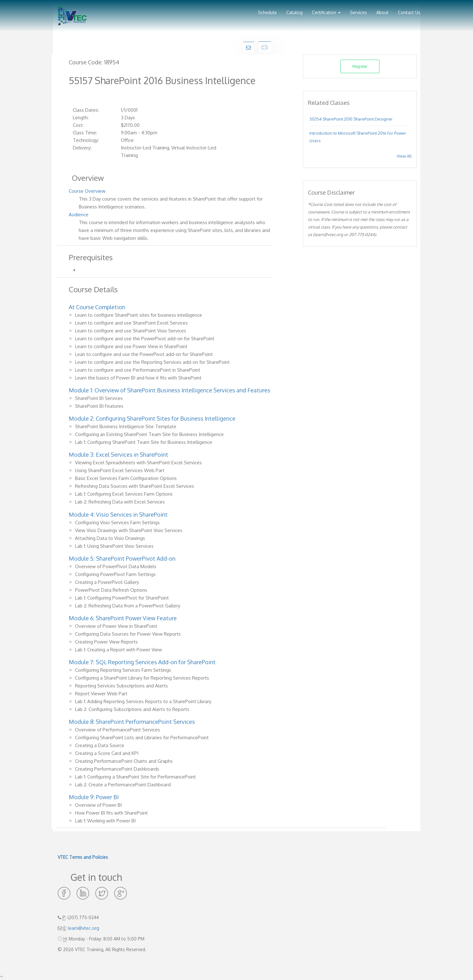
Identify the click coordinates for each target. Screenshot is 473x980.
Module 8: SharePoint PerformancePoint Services (132, 722)
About (382, 12)
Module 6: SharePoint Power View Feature (123, 618)
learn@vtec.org (83, 928)
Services (358, 12)
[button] (326, 10)
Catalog (294, 12)
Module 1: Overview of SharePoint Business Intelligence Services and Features (169, 390)
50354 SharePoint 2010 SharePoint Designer (351, 119)
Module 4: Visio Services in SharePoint (118, 514)
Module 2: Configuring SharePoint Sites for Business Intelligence (152, 418)
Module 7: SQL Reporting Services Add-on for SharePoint (142, 662)
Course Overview (87, 191)
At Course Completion (97, 307)
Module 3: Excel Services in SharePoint (118, 455)
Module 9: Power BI (94, 797)
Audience (79, 215)
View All (404, 156)
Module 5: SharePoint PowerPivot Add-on (122, 558)
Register (360, 66)
